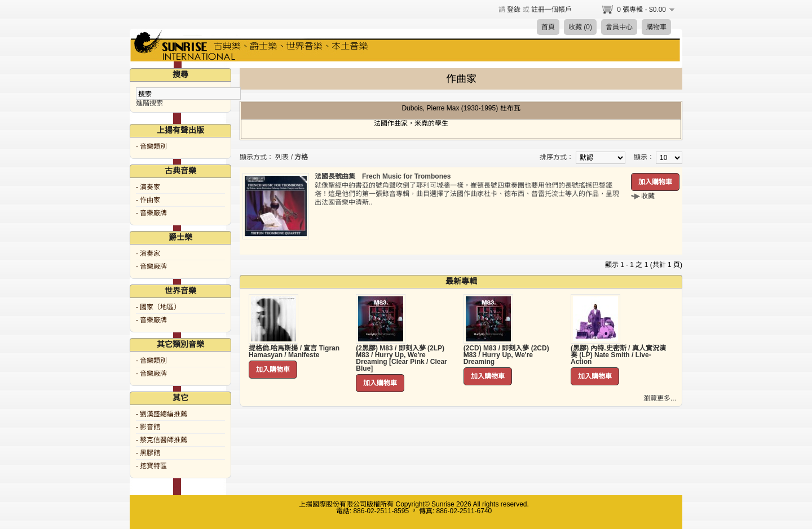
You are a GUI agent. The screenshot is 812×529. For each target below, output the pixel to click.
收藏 (648, 196)
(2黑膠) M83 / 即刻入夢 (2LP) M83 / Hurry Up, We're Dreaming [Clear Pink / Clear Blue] (401, 358)
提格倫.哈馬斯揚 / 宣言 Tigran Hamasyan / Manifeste (294, 352)
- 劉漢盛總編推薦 (162, 414)
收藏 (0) (580, 27)
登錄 (514, 10)
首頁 (548, 27)
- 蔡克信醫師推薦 (162, 440)
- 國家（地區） (158, 307)
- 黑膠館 (148, 453)
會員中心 (619, 27)
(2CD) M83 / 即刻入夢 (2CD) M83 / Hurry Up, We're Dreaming (506, 355)
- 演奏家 (148, 187)
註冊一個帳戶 (551, 10)
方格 (301, 157)
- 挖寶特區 (151, 466)
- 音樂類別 (151, 146)
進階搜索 (149, 103)
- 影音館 (148, 427)
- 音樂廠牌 (151, 213)
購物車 (656, 27)
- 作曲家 (148, 200)
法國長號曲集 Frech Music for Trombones (383, 176)
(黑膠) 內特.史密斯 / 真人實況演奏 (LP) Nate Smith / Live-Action (618, 355)
